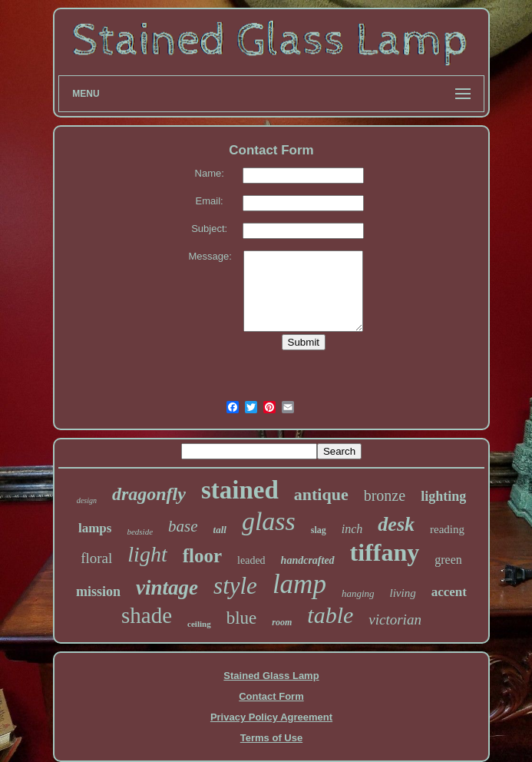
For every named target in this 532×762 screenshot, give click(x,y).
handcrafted (308, 560)
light (147, 554)
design (87, 500)
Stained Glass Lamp (271, 676)
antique (321, 494)
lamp (299, 584)
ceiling (199, 624)
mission (98, 591)
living (403, 593)
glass (269, 521)
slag (319, 530)
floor (202, 556)
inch (352, 529)
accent (449, 592)
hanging (358, 593)
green (448, 560)
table (330, 615)
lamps (95, 528)
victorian (395, 620)
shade (147, 615)
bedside (140, 532)
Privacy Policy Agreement (271, 717)
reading (447, 529)
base (183, 526)
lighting (443, 496)
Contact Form (271, 696)
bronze (385, 495)
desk (396, 524)
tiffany (385, 552)
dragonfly (149, 494)
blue (242, 618)
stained (240, 490)
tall (220, 530)
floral (96, 558)
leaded (251, 560)
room (282, 622)
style (235, 586)
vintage (167, 588)
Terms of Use (271, 738)
